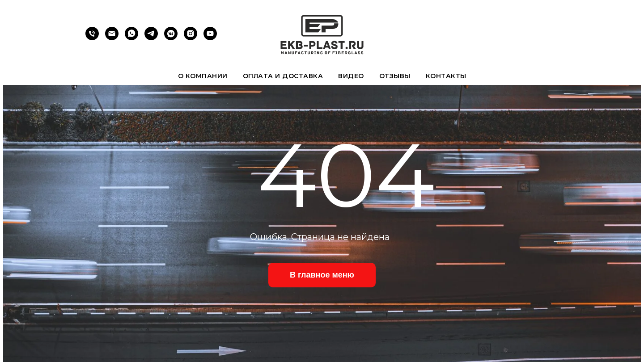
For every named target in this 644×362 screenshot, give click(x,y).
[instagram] (191, 38)
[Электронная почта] (112, 38)
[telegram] (151, 38)
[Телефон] (92, 38)
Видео (351, 76)
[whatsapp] (131, 38)
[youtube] (210, 38)
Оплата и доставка (283, 76)
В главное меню (322, 275)
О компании (203, 76)
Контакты (446, 76)
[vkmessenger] (171, 38)
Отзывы (395, 76)
